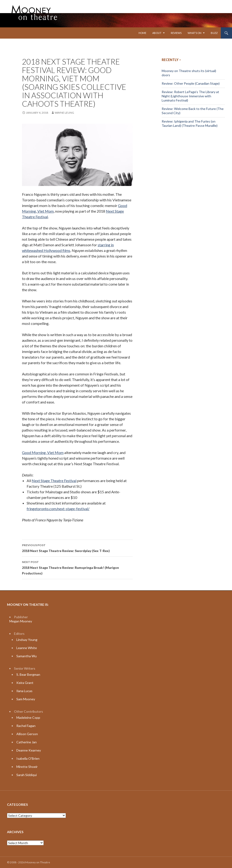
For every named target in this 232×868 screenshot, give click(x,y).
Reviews (176, 33)
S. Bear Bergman (28, 674)
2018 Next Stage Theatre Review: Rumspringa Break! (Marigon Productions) (77, 567)
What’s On (195, 33)
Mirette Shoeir (27, 767)
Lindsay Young (27, 640)
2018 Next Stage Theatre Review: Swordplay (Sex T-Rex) (77, 548)
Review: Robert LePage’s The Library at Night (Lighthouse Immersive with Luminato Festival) (190, 96)
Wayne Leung (64, 113)
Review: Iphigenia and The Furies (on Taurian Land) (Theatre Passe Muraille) (190, 123)
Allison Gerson (27, 734)
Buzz (214, 33)
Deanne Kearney (29, 750)
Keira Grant (25, 683)
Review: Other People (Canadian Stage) (191, 83)
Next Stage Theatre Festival (54, 481)
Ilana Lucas (24, 691)
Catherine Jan (27, 742)
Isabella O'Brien (28, 758)
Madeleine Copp (28, 717)
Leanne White (27, 648)
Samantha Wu (27, 656)
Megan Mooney (21, 621)
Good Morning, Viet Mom (43, 452)
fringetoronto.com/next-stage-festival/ (58, 509)
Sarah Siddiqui (27, 775)
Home (142, 33)
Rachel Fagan (26, 726)
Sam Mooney (26, 699)
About (157, 33)
